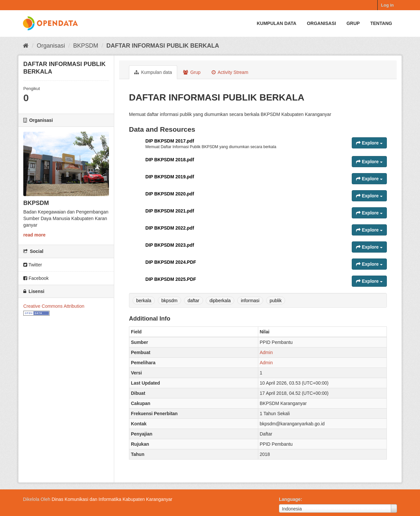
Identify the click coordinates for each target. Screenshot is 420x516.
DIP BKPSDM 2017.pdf (170, 141)
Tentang (381, 23)
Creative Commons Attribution (54, 306)
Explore (369, 143)
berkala (144, 301)
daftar (194, 301)
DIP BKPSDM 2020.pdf (170, 194)
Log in (387, 5)
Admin (266, 352)
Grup (353, 23)
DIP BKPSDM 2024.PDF (171, 262)
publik (276, 301)
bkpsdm (169, 301)
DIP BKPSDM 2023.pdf (170, 245)
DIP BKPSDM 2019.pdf (170, 177)
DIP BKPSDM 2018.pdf (170, 160)
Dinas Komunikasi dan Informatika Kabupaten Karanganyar (112, 499)
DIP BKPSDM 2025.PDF (171, 279)
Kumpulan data (276, 23)
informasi (250, 301)
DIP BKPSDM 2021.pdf (170, 211)
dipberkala (220, 301)
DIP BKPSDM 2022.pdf (170, 228)
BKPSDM (86, 46)
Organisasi (321, 23)
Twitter (33, 265)
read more (34, 235)
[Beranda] (26, 46)
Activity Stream (230, 72)
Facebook (36, 278)
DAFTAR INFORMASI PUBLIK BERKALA (163, 46)
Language (290, 499)
